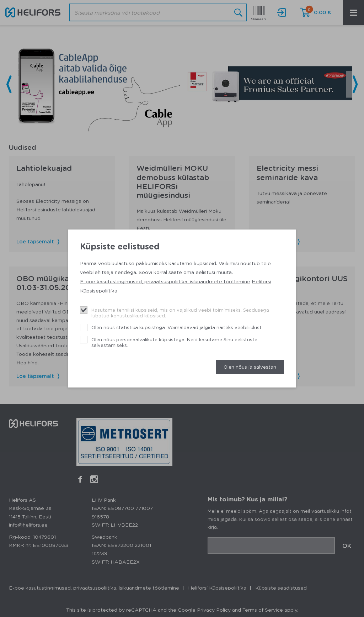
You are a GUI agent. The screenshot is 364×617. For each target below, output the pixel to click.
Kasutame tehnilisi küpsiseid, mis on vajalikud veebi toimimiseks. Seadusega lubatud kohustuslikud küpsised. (180, 313)
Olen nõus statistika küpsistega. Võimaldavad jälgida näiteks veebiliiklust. (177, 327)
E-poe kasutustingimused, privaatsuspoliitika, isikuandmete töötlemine (165, 281)
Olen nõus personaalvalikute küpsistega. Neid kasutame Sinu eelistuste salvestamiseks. (174, 342)
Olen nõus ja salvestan (250, 367)
